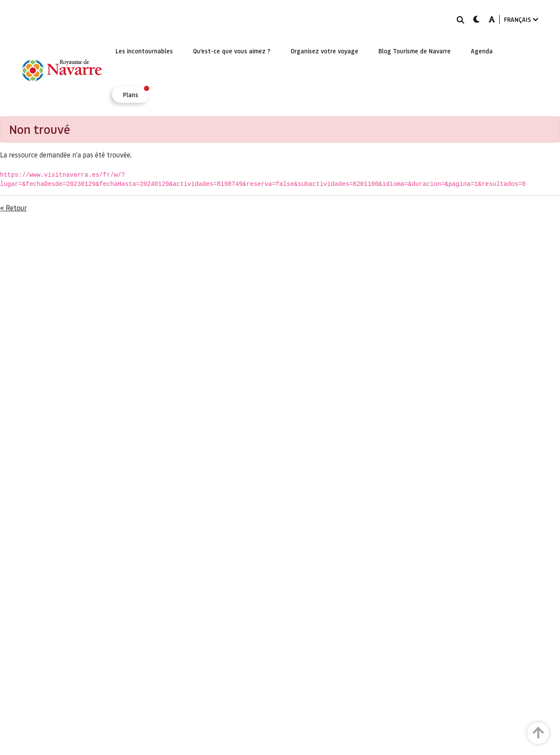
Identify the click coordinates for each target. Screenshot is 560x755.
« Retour (13, 208)
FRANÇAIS (521, 19)
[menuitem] (144, 51)
